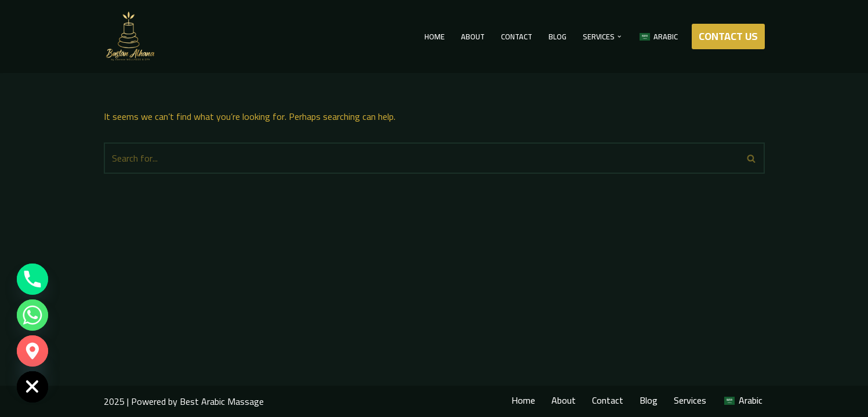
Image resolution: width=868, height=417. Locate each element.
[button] (619, 36)
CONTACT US (728, 36)
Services (690, 400)
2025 (114, 401)
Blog (558, 36)
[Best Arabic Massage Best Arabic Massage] (130, 36)
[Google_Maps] (32, 351)
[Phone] (32, 279)
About (473, 36)
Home (435, 36)
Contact (517, 36)
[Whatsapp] (32, 315)
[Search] (421, 158)
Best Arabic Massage (222, 401)
